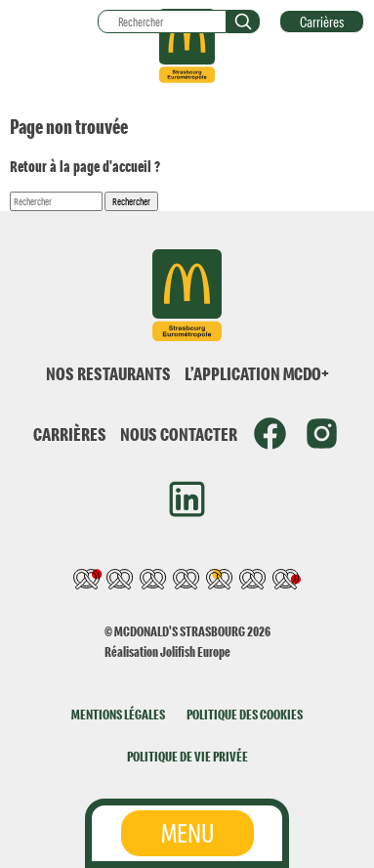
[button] (243, 22)
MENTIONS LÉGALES (118, 714)
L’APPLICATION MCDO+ (257, 373)
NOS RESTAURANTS (108, 373)
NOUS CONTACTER (179, 434)
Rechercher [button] (131, 201)
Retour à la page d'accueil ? (85, 166)
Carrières (322, 22)
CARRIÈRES (70, 434)
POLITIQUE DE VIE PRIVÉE (187, 756)
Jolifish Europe (195, 651)
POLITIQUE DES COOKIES (245, 714)
